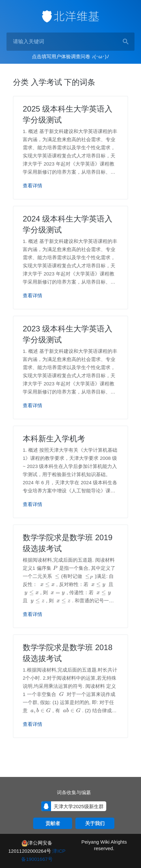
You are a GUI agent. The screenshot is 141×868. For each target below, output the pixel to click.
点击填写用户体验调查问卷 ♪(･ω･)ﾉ (70, 56)
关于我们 (95, 823)
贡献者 (53, 823)
